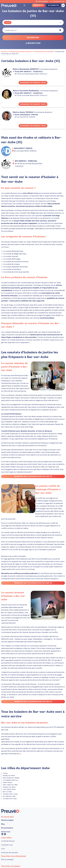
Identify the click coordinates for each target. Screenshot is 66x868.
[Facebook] (5, 834)
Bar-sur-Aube (7, 792)
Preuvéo (4, 52)
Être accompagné (7, 859)
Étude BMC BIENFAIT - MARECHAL (28, 72)
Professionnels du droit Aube (43, 52)
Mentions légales (7, 820)
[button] (33, 23)
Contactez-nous (7, 845)
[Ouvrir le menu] (63, 5)
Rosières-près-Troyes (10, 794)
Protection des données (10, 853)
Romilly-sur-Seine (9, 775)
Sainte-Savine (7, 782)
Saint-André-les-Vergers (11, 778)
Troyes (5, 773)
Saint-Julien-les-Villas (10, 785)
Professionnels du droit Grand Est (20, 52)
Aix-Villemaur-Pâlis (9, 796)
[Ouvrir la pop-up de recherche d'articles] (25, 5)
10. (20, 754)
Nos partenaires (7, 828)
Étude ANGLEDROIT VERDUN (25, 115)
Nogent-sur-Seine (9, 787)
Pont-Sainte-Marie (9, 789)
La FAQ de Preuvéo (8, 841)
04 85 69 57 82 (59, 2)
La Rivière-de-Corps (10, 799)
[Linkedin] (2, 834)
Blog (3, 824)
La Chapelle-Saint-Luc (10, 780)
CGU (3, 849)
